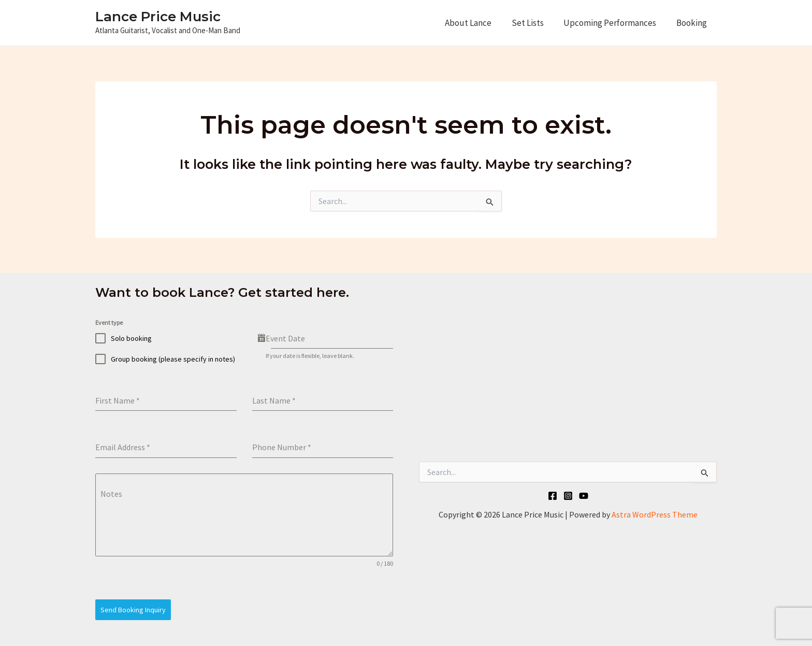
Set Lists (533, 23)
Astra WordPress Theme (655, 514)
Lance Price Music (158, 17)
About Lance (476, 23)
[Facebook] (553, 496)
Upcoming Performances (613, 23)
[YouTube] (584, 496)
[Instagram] (568, 496)
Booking (693, 23)
